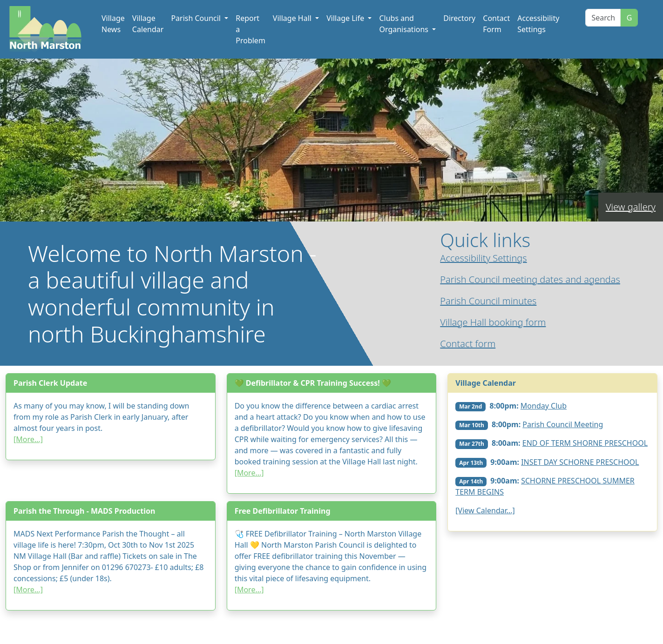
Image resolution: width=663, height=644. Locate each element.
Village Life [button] (346, 18)
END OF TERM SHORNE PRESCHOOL (585, 443)
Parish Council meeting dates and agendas (530, 279)
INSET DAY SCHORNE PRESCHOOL (580, 462)
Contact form (468, 344)
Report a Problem (250, 29)
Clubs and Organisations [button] (405, 24)
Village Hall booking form (493, 322)
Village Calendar (148, 24)
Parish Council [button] (197, 18)
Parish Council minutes (488, 301)
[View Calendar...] (485, 510)
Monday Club (544, 406)
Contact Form (496, 24)
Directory (459, 18)
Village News (113, 24)
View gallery (631, 207)
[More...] (28, 439)
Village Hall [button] (293, 18)
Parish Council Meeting (563, 424)
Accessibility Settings (538, 24)
